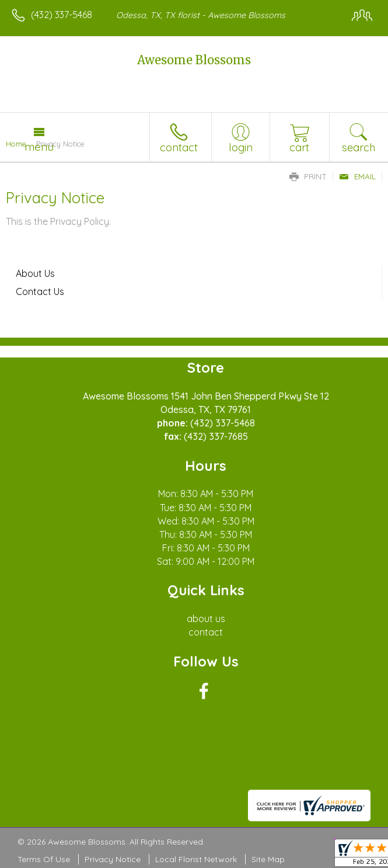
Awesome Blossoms (194, 60)
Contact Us (40, 291)
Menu (39, 147)
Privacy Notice (113, 859)
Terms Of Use (44, 859)
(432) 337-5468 (62, 15)
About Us (35, 273)
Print (308, 176)
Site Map (268, 859)
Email (357, 176)
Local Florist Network (196, 859)
